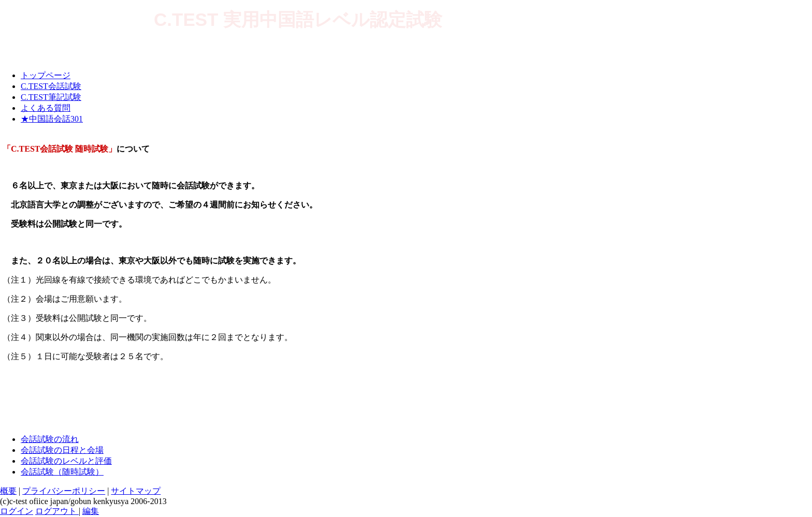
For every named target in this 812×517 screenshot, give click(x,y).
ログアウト (57, 511)
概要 (8, 491)
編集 (91, 511)
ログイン (17, 511)
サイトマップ (136, 491)
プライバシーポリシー (64, 491)
